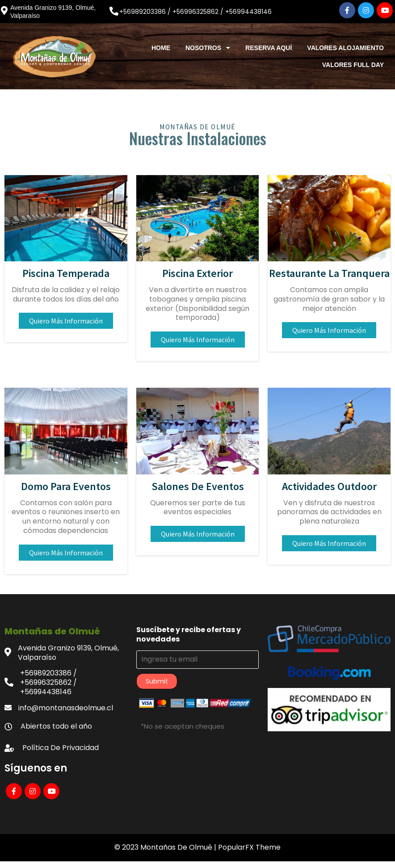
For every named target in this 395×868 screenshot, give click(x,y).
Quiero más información (66, 321)
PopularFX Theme (249, 847)
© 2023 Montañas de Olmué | (166, 847)
